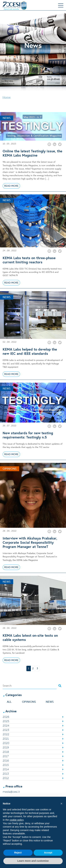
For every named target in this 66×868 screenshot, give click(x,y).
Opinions (29, 702)
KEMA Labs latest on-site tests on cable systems (30, 638)
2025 (6, 721)
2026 (6, 717)
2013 (6, 774)
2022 (6, 734)
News (50, 702)
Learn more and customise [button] (33, 861)
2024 (6, 726)
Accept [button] (48, 853)
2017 (6, 756)
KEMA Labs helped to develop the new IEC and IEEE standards (30, 351)
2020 (6, 743)
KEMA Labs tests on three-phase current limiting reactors (29, 260)
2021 (6, 739)
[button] (61, 804)
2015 (6, 765)
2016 (6, 761)
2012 (6, 778)
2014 (6, 769)
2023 (6, 730)
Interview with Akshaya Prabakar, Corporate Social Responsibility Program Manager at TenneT (30, 542)
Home (7, 97)
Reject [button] (18, 853)
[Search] (30, 686)
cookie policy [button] (16, 820)
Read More (11, 186)
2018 (6, 752)
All (9, 702)
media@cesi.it (11, 792)
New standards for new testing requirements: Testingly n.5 (28, 435)
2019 (6, 747)
